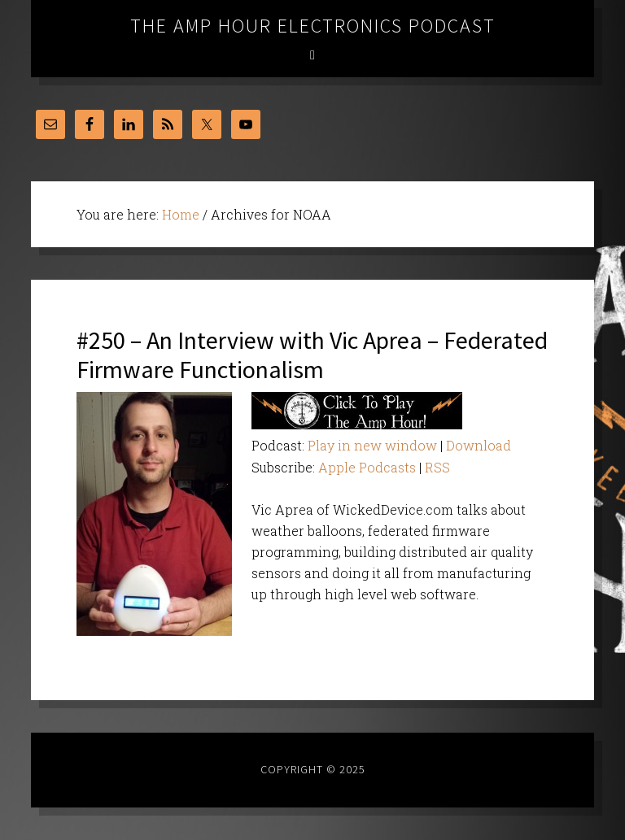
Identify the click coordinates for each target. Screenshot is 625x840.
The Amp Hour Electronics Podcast (313, 26)
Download (479, 445)
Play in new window (372, 445)
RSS (437, 467)
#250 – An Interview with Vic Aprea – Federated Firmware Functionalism (312, 355)
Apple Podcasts (367, 467)
